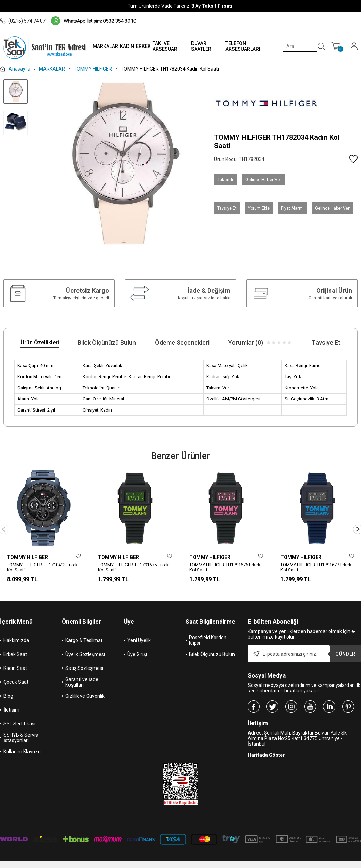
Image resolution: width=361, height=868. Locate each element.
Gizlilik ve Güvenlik (85, 695)
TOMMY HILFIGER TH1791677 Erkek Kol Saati (316, 567)
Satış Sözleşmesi (84, 667)
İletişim (11, 709)
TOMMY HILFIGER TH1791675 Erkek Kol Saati (133, 567)
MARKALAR (100, 46)
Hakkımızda (16, 640)
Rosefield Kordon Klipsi (208, 640)
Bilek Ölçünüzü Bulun (212, 654)
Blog (8, 695)
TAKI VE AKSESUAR (159, 46)
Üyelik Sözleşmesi (85, 654)
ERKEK (137, 46)
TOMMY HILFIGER (27, 557)
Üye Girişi (137, 654)
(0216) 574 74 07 (23, 21)
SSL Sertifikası (19, 723)
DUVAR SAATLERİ (197, 46)
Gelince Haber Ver (263, 180)
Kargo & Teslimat (84, 640)
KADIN (121, 46)
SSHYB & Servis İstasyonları (21, 737)
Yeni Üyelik (139, 640)
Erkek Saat (15, 654)
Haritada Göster (266, 754)
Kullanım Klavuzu (22, 751)
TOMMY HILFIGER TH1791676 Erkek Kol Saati (225, 567)
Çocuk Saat (16, 681)
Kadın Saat (15, 667)
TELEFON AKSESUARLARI (239, 46)
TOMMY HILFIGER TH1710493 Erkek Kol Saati (42, 567)
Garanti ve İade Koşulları (82, 681)
